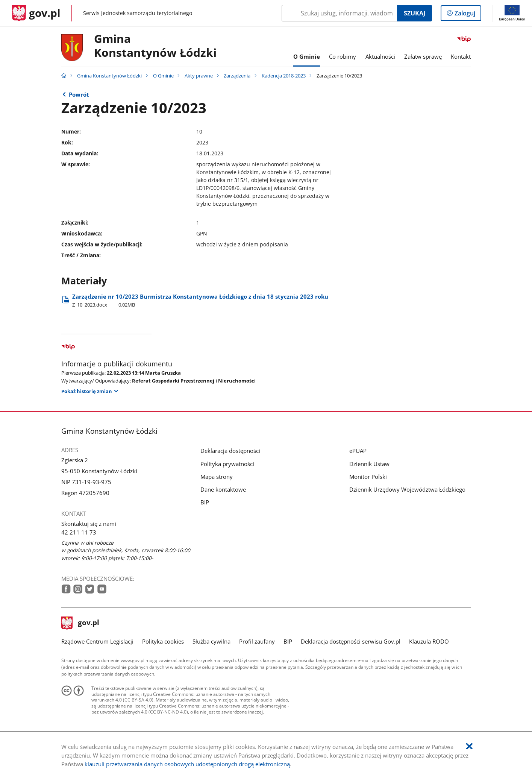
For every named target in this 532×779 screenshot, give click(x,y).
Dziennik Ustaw (369, 464)
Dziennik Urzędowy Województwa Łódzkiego (407, 489)
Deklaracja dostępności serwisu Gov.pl (351, 641)
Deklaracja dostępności (230, 451)
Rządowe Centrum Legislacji (97, 641)
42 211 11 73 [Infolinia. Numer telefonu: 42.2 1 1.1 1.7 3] (79, 532)
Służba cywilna (211, 641)
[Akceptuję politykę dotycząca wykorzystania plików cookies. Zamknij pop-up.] (469, 746)
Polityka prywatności (227, 464)
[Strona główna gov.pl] (36, 13)
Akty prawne (199, 76)
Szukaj (415, 13)
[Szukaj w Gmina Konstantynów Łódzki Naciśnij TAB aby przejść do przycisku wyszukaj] (339, 13)
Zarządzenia (237, 76)
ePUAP (358, 451)
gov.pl (80, 623)
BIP (205, 502)
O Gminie (163, 76)
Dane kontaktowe (223, 489)
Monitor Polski (368, 477)
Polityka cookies (163, 641)
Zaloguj (467, 15)
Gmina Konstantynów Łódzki (155, 46)
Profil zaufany (257, 641)
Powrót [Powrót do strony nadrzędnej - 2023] (79, 94)
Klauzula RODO (429, 641)
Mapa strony (217, 477)
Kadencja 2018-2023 (284, 76)
